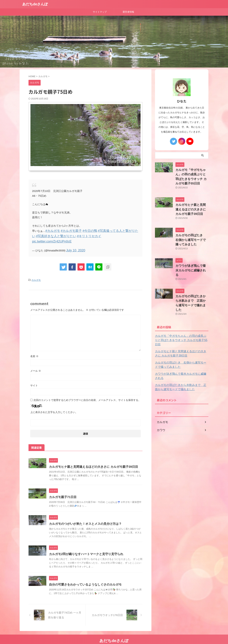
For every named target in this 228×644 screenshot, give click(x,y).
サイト (34, 378)
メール (36, 363)
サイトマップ (100, 12)
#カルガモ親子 (67, 230)
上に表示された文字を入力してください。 (54, 405)
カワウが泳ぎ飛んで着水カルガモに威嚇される (181, 349)
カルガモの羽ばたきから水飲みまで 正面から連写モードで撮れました (192, 285)
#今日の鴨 (83, 230)
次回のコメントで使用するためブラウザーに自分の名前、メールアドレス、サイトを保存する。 (87, 393)
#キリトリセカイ (64, 235)
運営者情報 (128, 12)
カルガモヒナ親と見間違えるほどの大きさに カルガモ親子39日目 (91, 459)
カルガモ (36, 273)
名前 (34, 349)
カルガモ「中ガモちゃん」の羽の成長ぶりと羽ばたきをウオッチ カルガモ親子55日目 (192, 174)
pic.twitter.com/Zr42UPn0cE (92, 235)
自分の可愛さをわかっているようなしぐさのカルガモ (83, 577)
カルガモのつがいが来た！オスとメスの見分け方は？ (83, 516)
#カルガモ (51, 230)
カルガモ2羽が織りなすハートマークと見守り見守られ (84, 547)
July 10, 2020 (74, 244)
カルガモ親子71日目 (62, 490)
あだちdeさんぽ (35, 4)
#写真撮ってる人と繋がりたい (108, 230)
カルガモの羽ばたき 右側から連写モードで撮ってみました (192, 231)
